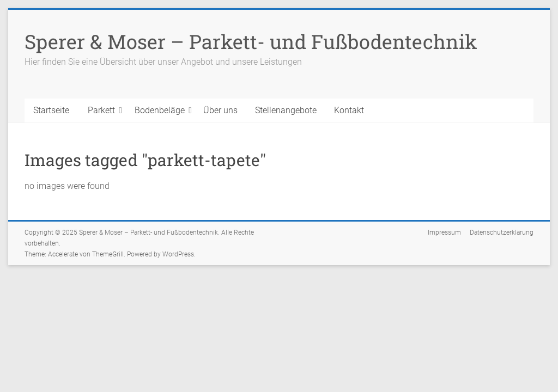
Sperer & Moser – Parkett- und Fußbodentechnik (251, 41)
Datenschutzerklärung (502, 232)
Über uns (220, 110)
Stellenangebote (286, 110)
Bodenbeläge (160, 110)
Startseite (51, 110)
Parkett (101, 110)
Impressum (444, 232)
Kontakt (349, 110)
